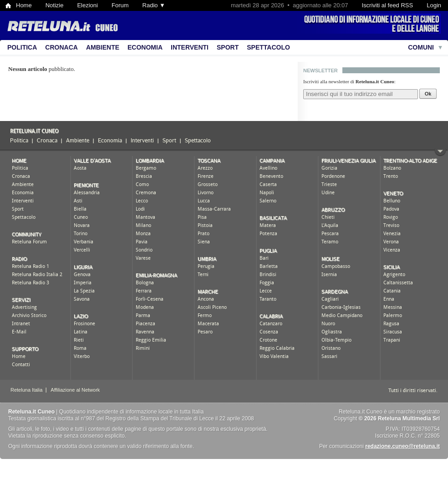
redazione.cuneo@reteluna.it (402, 446)
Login (434, 5)
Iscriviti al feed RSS (387, 5)
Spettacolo (268, 47)
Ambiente (103, 47)
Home (24, 5)
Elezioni (87, 5)
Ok (428, 94)
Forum (120, 5)
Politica (22, 47)
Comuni (421, 47)
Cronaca (61, 47)
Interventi (190, 47)
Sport (228, 47)
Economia (145, 47)
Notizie (55, 5)
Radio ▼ (154, 5)
